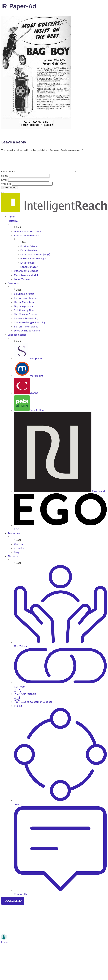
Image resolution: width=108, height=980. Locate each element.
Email (4, 184)
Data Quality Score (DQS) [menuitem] (35, 258)
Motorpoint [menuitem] (29, 380)
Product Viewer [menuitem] (29, 250)
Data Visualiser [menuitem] (29, 254)
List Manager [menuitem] (28, 267)
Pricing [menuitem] (18, 710)
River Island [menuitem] (59, 495)
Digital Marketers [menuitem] (24, 306)
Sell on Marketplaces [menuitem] (26, 330)
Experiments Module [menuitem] (26, 275)
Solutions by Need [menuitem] (25, 314)
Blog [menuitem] (16, 556)
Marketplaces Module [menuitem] (27, 279)
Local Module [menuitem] (22, 283)
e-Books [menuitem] (19, 552)
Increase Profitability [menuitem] (26, 322)
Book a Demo (13, 905)
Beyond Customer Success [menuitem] (33, 706)
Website (6, 188)
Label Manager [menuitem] (29, 271)
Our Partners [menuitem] (25, 698)
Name (5, 179)
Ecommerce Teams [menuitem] (25, 302)
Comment (8, 175)
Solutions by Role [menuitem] (24, 298)
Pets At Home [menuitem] (30, 414)
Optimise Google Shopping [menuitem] (30, 326)
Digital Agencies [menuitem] (23, 310)
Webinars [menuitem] (20, 548)
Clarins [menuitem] (26, 397)
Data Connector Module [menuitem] (28, 235)
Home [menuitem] (11, 221)
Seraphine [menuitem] (28, 362)
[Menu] (3, 196)
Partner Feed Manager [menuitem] (33, 262)
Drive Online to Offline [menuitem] (27, 334)
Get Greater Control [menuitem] (26, 318)
